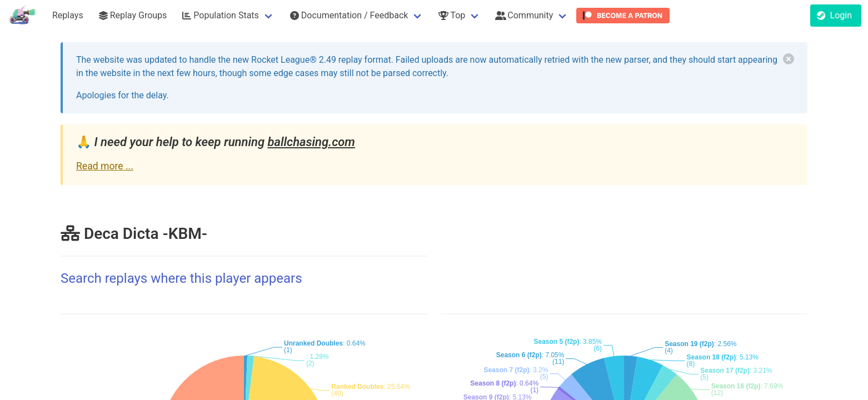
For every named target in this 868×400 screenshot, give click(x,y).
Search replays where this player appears (181, 278)
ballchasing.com (311, 142)
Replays (68, 15)
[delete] (789, 59)
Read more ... (105, 166)
